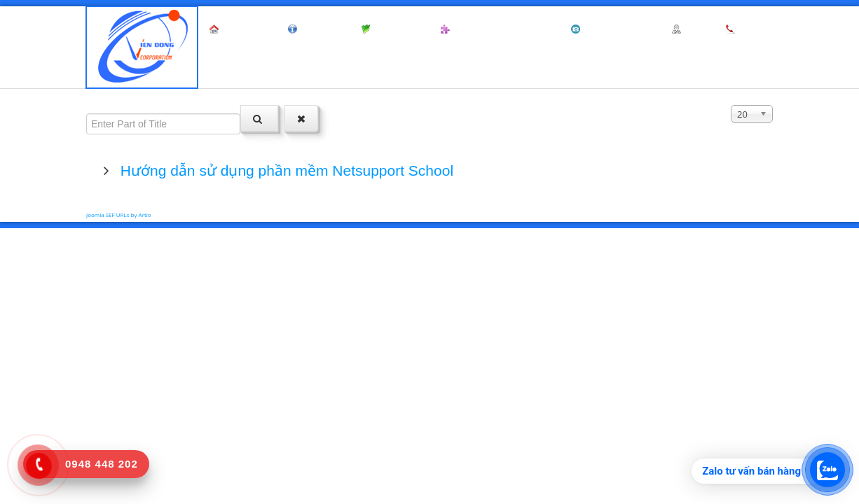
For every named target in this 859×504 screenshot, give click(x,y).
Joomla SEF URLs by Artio (119, 215)
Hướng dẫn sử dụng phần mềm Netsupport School (285, 170)
